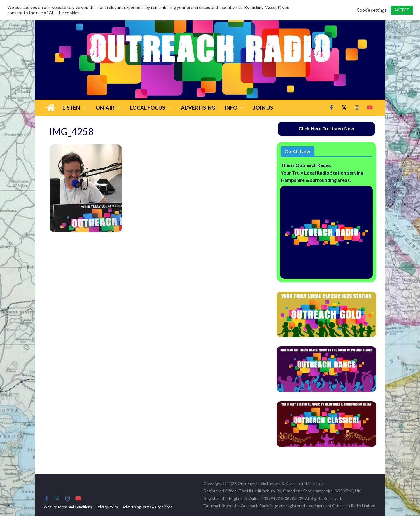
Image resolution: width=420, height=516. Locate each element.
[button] (83, 108)
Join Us (263, 108)
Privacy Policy (107, 507)
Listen (71, 108)
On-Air (105, 108)
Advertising (198, 108)
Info (231, 108)
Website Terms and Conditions (68, 507)
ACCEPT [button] (402, 10)
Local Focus (148, 108)
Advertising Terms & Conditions (147, 507)
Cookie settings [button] (372, 10)
